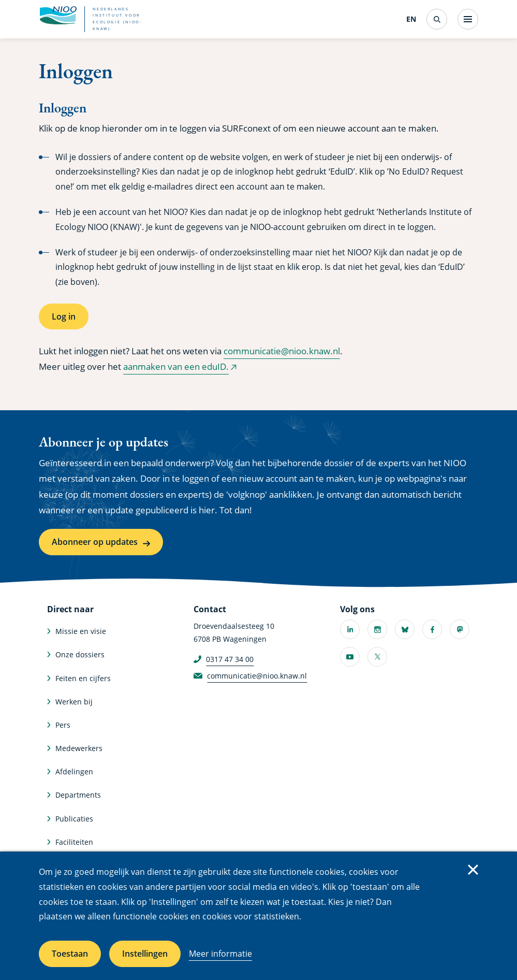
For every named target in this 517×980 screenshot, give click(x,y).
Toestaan (70, 954)
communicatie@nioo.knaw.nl (282, 351)
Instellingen (145, 954)
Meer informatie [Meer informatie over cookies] (220, 954)
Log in (64, 316)
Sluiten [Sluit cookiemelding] (473, 870)
